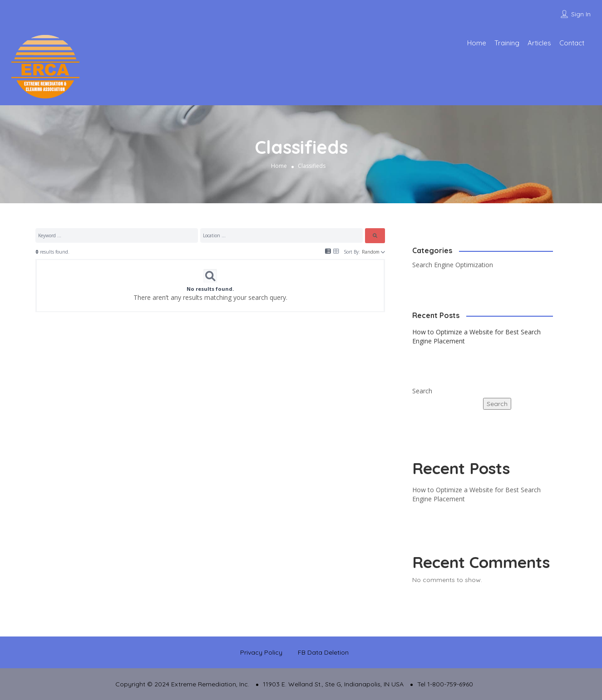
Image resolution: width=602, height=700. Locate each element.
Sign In (581, 14)
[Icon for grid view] (336, 251)
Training (507, 43)
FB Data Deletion (323, 652)
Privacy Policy (261, 652)
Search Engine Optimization (453, 265)
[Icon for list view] (328, 251)
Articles (539, 43)
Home (477, 43)
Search (422, 391)
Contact (572, 43)
